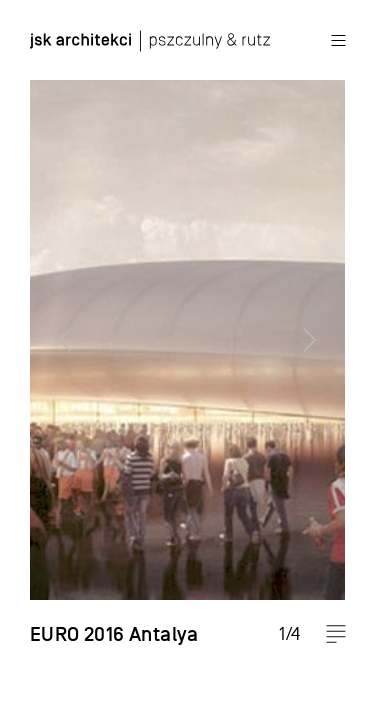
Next (320, 360)
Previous (55, 360)
